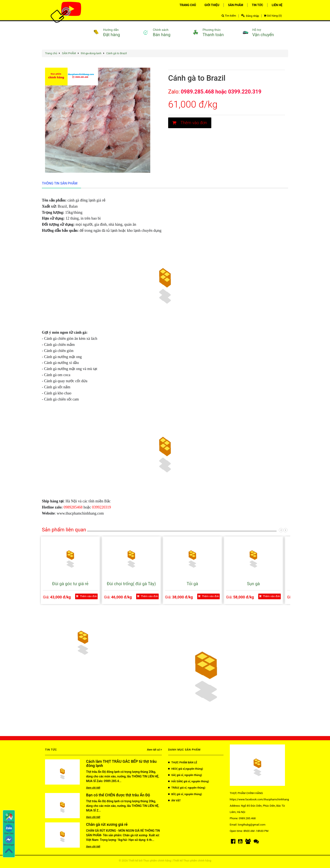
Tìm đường (9, 818)
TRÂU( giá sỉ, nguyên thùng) (187, 788)
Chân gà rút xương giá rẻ (107, 824)
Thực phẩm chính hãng (157, 861)
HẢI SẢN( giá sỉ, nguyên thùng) (189, 781)
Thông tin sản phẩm (60, 183)
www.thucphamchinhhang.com (80, 513)
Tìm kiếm (229, 16)
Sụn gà (253, 584)
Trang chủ (51, 53)
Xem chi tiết (93, 788)
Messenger (9, 841)
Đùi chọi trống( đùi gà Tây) (131, 584)
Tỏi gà (192, 584)
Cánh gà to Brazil (117, 53)
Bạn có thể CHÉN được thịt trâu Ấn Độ (118, 795)
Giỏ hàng (273, 16)
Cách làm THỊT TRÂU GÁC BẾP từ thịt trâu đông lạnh (121, 763)
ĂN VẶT (174, 800)
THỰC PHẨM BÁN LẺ (183, 762)
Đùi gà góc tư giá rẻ (70, 584)
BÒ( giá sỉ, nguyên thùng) (185, 794)
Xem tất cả (154, 750)
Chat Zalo (9, 829)
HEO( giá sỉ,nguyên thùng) (186, 769)
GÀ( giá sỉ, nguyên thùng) (185, 775)
